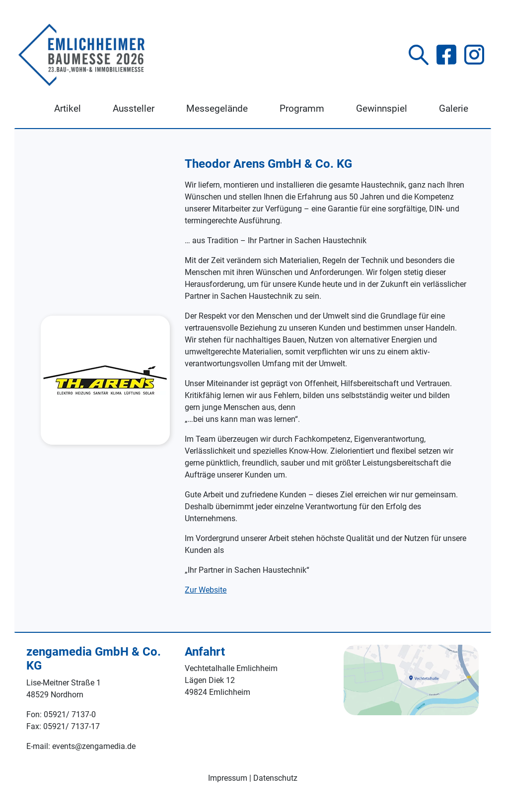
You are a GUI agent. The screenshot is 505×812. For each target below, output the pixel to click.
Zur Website (206, 590)
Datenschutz (275, 778)
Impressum (228, 778)
